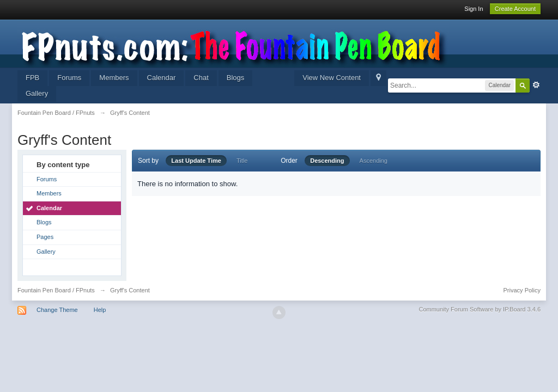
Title (242, 161)
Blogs (236, 78)
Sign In (474, 9)
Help (100, 310)
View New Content (332, 78)
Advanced (536, 85)
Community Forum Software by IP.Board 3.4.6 (480, 309)
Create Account (515, 9)
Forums (69, 78)
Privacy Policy (522, 290)
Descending (327, 161)
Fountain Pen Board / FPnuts (56, 290)
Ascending (374, 161)
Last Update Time (196, 161)
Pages (45, 237)
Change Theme (57, 310)
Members (114, 78)
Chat (201, 78)
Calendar (162, 78)
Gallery (37, 93)
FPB (32, 78)
